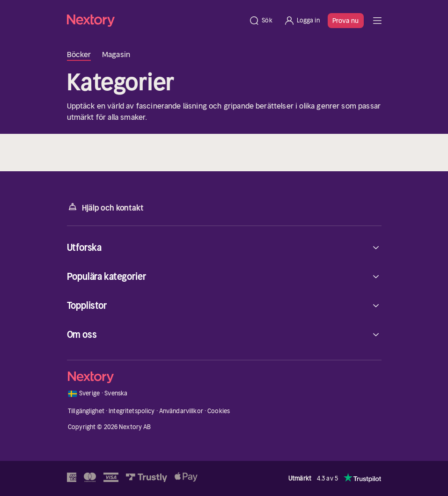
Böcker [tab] (79, 54)
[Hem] (155, 20)
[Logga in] (302, 21)
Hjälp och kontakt (105, 207)
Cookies (219, 411)
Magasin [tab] (116, 54)
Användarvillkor (181, 411)
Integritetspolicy (132, 411)
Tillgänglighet (86, 411)
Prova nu (346, 21)
